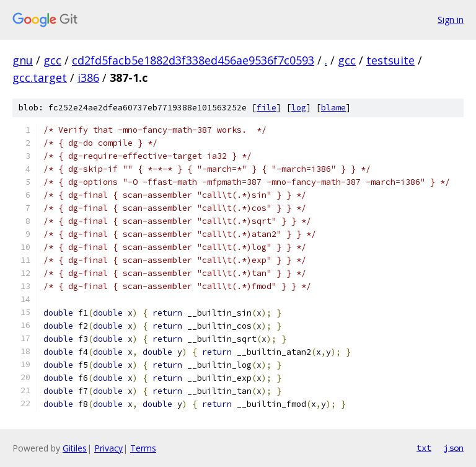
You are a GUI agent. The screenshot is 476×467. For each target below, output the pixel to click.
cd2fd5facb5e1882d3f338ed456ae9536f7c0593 (193, 60)
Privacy (108, 448)
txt (424, 448)
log (299, 108)
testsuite (390, 60)
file (267, 108)
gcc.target (40, 78)
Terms (143, 448)
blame (333, 108)
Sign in (451, 20)
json (454, 448)
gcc (52, 60)
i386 (88, 78)
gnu (23, 60)
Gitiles (75, 448)
